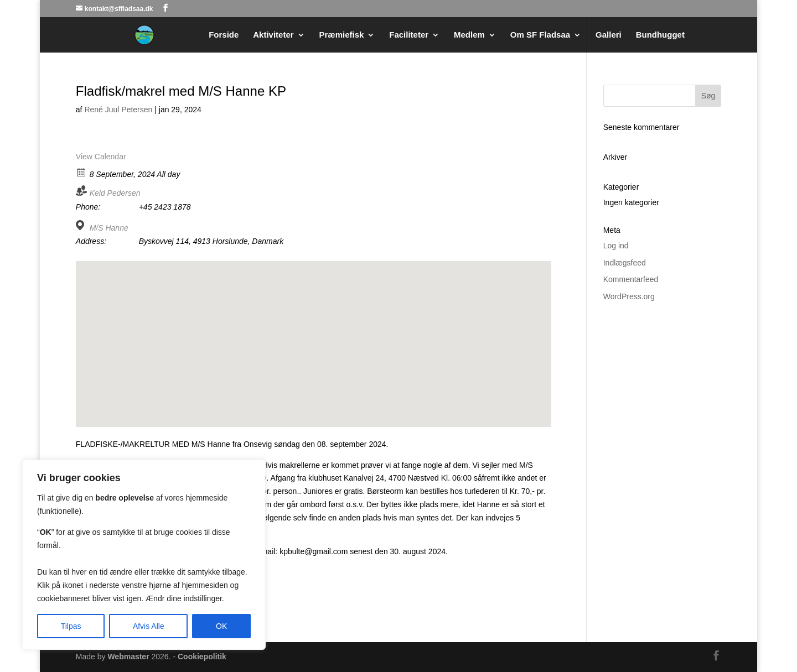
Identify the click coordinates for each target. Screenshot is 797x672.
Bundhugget (660, 35)
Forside (224, 35)
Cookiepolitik (202, 657)
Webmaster (128, 657)
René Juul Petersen (118, 110)
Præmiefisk (342, 35)
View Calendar (101, 157)
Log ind (616, 246)
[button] (313, 334)
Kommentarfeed (631, 279)
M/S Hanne (109, 228)
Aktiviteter (273, 35)
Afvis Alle (149, 626)
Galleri (609, 35)
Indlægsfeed (625, 263)
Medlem (469, 35)
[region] (144, 555)
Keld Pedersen (115, 193)
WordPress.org (629, 296)
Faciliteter (409, 35)
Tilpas (71, 626)
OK (221, 626)
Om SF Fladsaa (540, 35)
